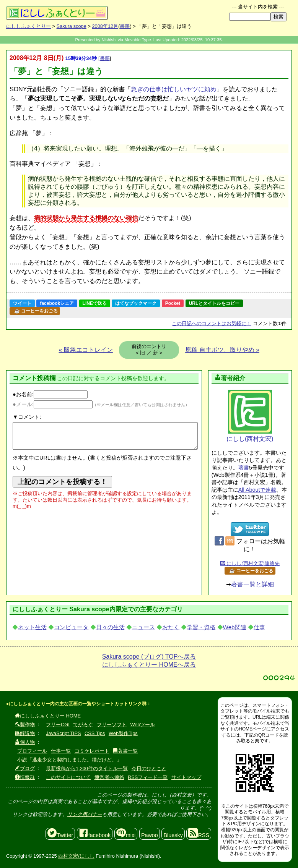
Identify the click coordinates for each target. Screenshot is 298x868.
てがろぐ (83, 725)
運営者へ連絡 (109, 777)
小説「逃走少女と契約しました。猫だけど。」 (69, 760)
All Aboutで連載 (257, 490)
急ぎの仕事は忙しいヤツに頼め (174, 89)
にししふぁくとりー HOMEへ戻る (149, 665)
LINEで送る (95, 303)
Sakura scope (72, 26)
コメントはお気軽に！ (212, 323)
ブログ (25, 768)
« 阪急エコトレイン (86, 350)
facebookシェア (57, 303)
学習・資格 (201, 627)
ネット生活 (32, 627)
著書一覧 (125, 751)
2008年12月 (105, 26)
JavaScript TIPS (64, 733)
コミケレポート (92, 751)
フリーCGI (58, 725)
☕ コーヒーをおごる (36, 311)
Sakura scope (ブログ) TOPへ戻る (149, 657)
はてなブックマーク (136, 303)
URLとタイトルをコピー (214, 303)
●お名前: (50, 394)
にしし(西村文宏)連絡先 (250, 563)
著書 (244, 468)
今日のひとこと (149, 768)
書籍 (125, 26)
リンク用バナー (85, 814)
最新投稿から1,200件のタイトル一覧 (87, 768)
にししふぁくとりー (28, 26)
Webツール (142, 725)
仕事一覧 (61, 751)
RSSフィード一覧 (148, 777)
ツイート (22, 303)
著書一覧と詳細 (252, 584)
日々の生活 (110, 627)
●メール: (53, 404)
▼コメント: (27, 417)
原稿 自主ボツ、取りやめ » (222, 350)
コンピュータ (71, 627)
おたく (171, 627)
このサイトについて (68, 777)
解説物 (25, 733)
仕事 (259, 627)
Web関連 (235, 627)
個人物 (25, 742)
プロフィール (32, 751)
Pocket (173, 303)
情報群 (25, 777)
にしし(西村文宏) (250, 416)
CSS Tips (95, 733)
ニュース (143, 627)
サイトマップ (186, 777)
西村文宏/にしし (76, 856)
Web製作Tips (123, 733)
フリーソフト (112, 725)
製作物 (25, 725)
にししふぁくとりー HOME (48, 716)
